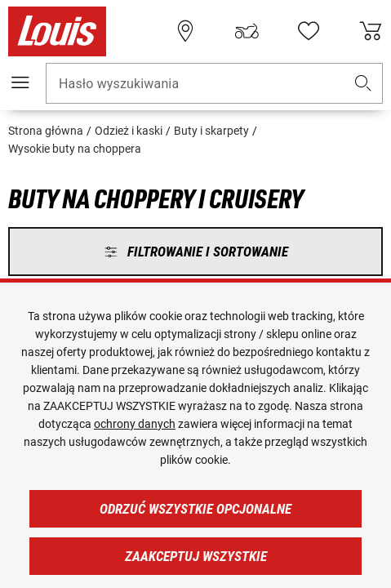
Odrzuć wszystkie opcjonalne (195, 509)
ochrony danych (135, 424)
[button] (363, 84)
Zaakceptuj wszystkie (196, 556)
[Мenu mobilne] (20, 82)
